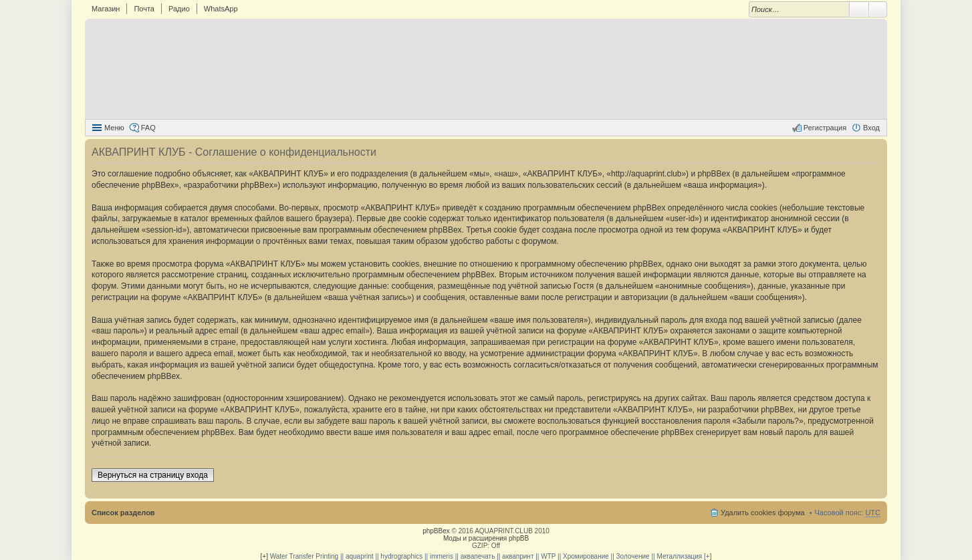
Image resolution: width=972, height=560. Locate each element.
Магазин (106, 9)
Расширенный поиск (878, 9)
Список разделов (123, 513)
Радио (179, 9)
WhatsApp (221, 9)
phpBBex (436, 531)
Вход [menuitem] (871, 128)
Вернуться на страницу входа (153, 475)
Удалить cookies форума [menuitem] (763, 513)
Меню (114, 128)
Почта (144, 9)
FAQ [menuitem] (148, 128)
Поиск (859, 9)
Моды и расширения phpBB (486, 538)
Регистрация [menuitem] (825, 128)
